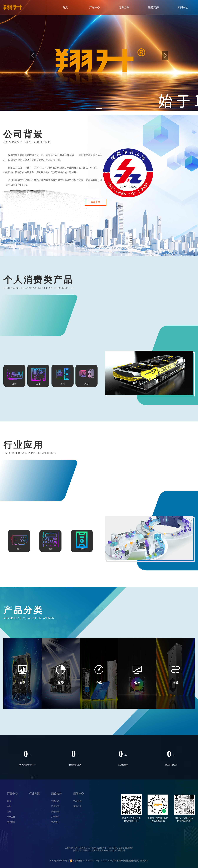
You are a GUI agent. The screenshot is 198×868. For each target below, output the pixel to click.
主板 (9, 806)
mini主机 (11, 817)
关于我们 (55, 817)
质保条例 (55, 812)
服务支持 (153, 7)
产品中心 (95, 7)
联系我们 (55, 822)
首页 (65, 7)
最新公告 (77, 806)
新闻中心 (183, 7)
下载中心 (55, 801)
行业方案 (124, 7)
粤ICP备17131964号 (58, 861)
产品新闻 (77, 801)
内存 (9, 812)
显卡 (9, 801)
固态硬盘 (11, 822)
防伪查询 (55, 806)
